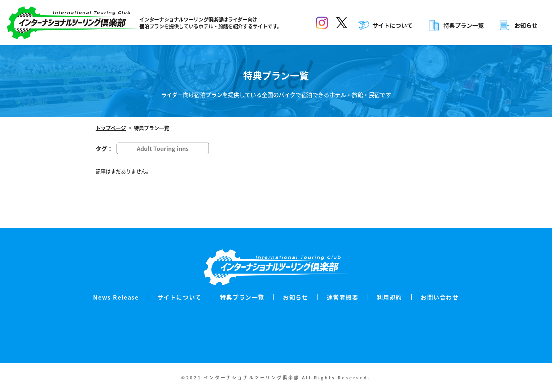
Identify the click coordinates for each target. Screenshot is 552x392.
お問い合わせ (440, 297)
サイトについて (393, 25)
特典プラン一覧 (464, 25)
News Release (116, 297)
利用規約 (390, 297)
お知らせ (526, 25)
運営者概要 (343, 297)
